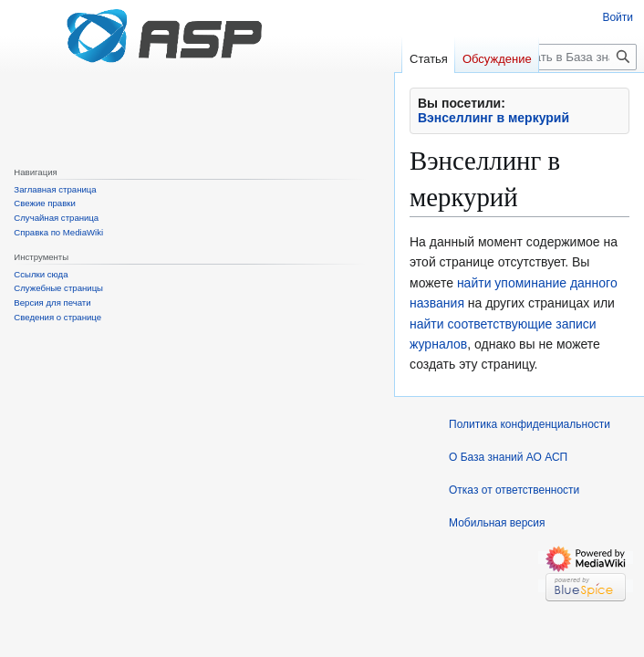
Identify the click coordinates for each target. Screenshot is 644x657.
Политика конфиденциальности (530, 424)
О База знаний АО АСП (508, 457)
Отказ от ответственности (514, 490)
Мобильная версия (497, 523)
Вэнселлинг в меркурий (493, 118)
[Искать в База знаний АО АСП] (572, 57)
